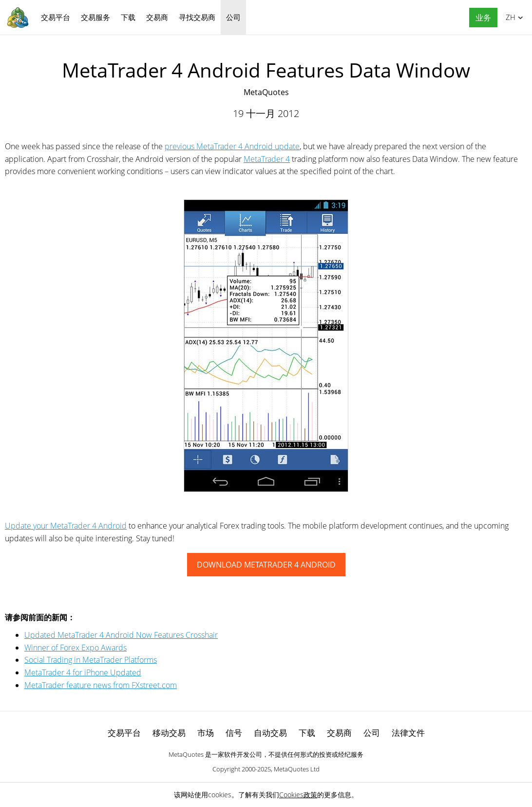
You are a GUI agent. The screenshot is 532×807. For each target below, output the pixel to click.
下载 (128, 17)
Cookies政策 (298, 795)
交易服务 (95, 17)
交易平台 (56, 17)
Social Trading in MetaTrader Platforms (91, 660)
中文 (509, 17)
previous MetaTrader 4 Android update (232, 146)
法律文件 (408, 733)
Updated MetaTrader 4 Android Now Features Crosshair (121, 635)
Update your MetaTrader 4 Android (66, 526)
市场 (206, 733)
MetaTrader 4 (267, 159)
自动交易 (270, 733)
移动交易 (169, 733)
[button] (481, 18)
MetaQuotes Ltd (297, 769)
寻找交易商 (197, 17)
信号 (234, 733)
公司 (233, 17)
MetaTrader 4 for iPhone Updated (83, 672)
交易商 (157, 17)
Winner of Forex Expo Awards (76, 648)
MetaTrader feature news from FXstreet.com (101, 685)
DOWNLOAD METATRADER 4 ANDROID (266, 565)
